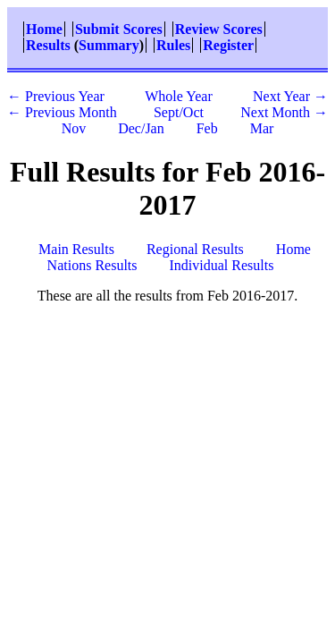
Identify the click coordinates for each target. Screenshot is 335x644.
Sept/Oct (179, 112)
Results (48, 45)
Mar (262, 128)
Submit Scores (119, 29)
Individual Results (222, 265)
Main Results (76, 249)
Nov (74, 128)
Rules (173, 45)
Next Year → (290, 96)
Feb (207, 128)
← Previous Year (56, 96)
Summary (109, 45)
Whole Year (179, 96)
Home (44, 29)
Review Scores (219, 29)
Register (228, 45)
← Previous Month (62, 112)
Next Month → (284, 112)
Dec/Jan (141, 128)
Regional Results (195, 249)
